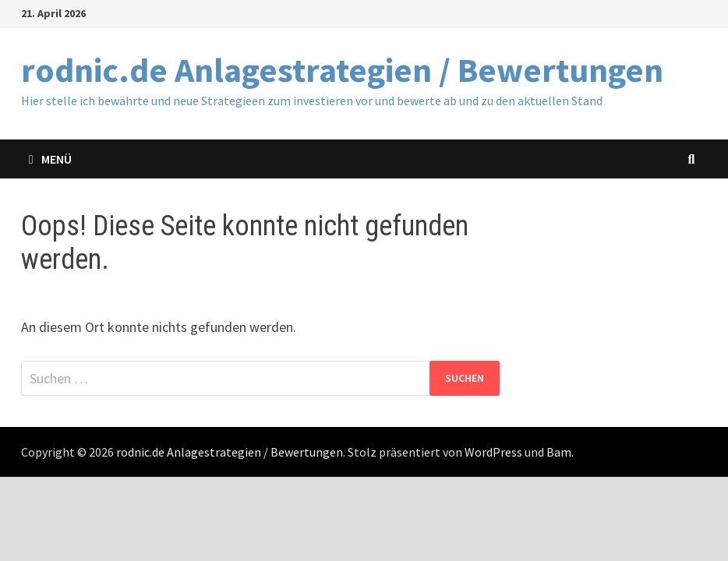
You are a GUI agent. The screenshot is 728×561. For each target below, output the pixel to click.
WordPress (493, 452)
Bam (559, 452)
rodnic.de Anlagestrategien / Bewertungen (342, 70)
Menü (50, 159)
